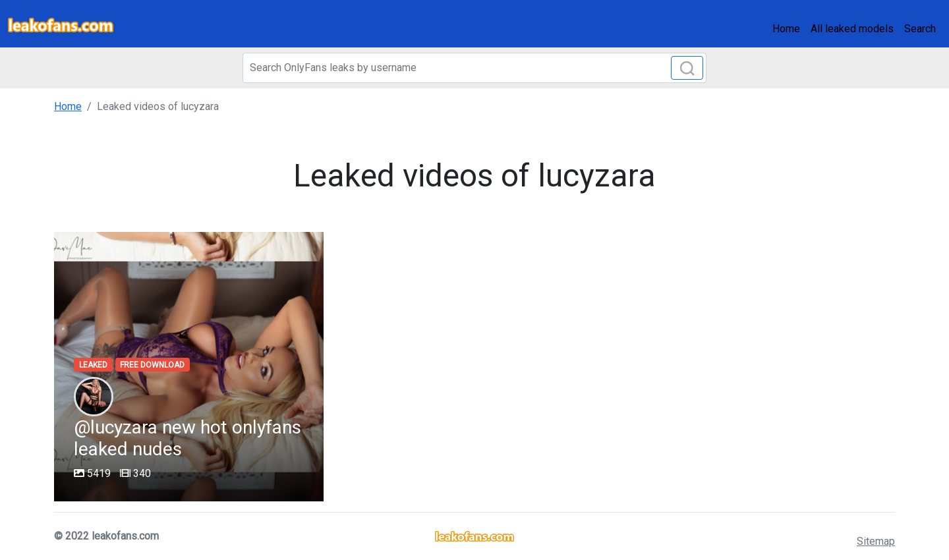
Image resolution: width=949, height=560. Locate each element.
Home (786, 29)
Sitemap (876, 541)
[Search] (474, 68)
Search (920, 29)
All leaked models (852, 29)
